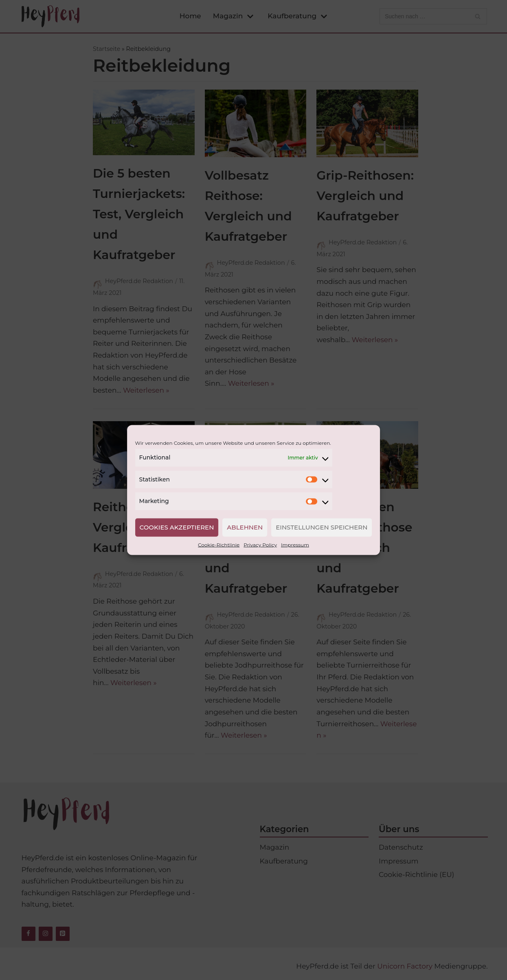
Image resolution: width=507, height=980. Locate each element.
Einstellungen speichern (322, 527)
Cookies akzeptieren (177, 527)
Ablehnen (245, 527)
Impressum (295, 544)
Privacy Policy (260, 544)
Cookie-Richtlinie (219, 544)
